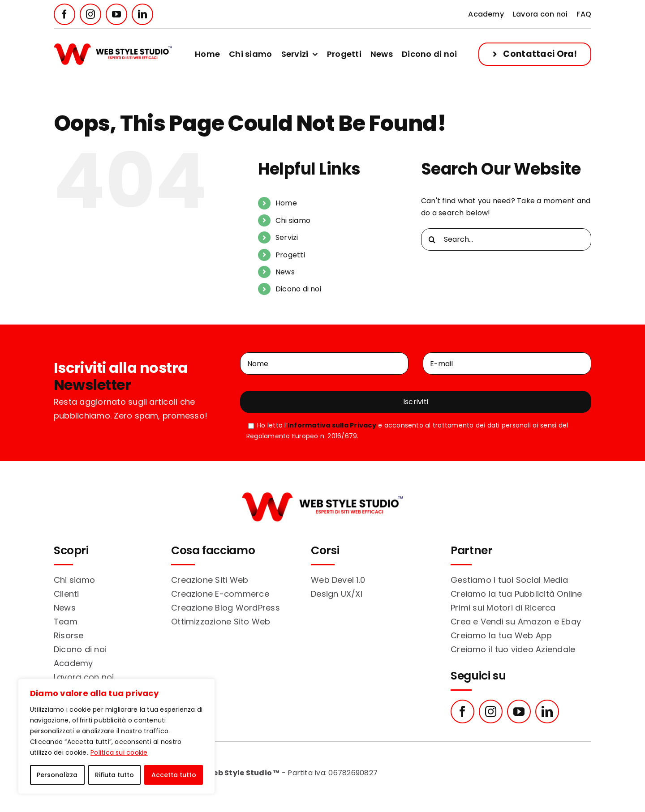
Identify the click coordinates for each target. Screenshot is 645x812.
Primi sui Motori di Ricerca (503, 608)
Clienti (67, 594)
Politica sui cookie (119, 752)
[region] (116, 736)
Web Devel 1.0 (338, 580)
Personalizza (57, 775)
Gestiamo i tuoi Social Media (509, 580)
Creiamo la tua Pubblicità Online (516, 594)
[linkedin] (142, 14)
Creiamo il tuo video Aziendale (513, 649)
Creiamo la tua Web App (501, 635)
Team (66, 622)
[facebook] (64, 14)
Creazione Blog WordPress (226, 608)
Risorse (69, 635)
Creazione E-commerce (220, 594)
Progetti (290, 255)
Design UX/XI (337, 594)
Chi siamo (293, 220)
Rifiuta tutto (114, 775)
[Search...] (506, 239)
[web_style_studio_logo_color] (113, 47)
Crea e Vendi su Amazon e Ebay (516, 622)
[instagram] (90, 14)
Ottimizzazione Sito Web (221, 622)
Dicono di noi (298, 289)
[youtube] (116, 14)
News (285, 272)
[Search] (432, 239)
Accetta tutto (174, 775)
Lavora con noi (84, 677)
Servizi (287, 237)
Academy (73, 663)
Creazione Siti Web (210, 580)
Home (286, 203)
